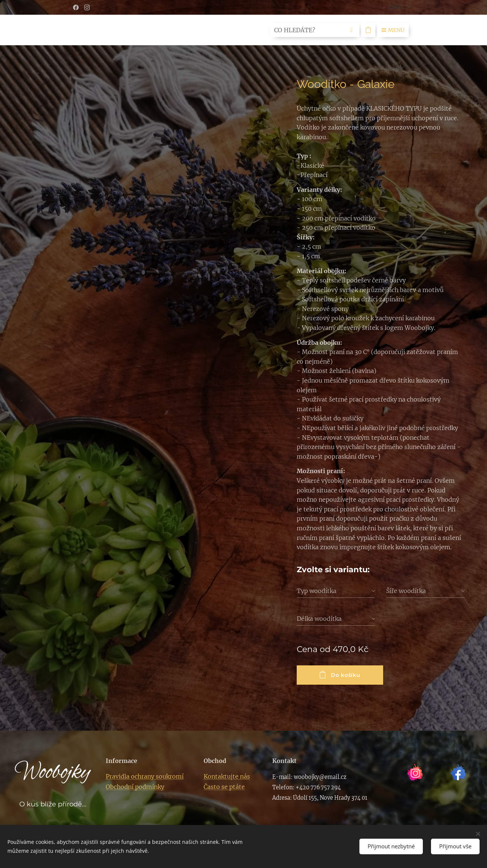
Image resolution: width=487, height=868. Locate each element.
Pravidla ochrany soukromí (145, 776)
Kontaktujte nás (227, 776)
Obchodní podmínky (135, 787)
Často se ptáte (224, 787)
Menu (393, 30)
